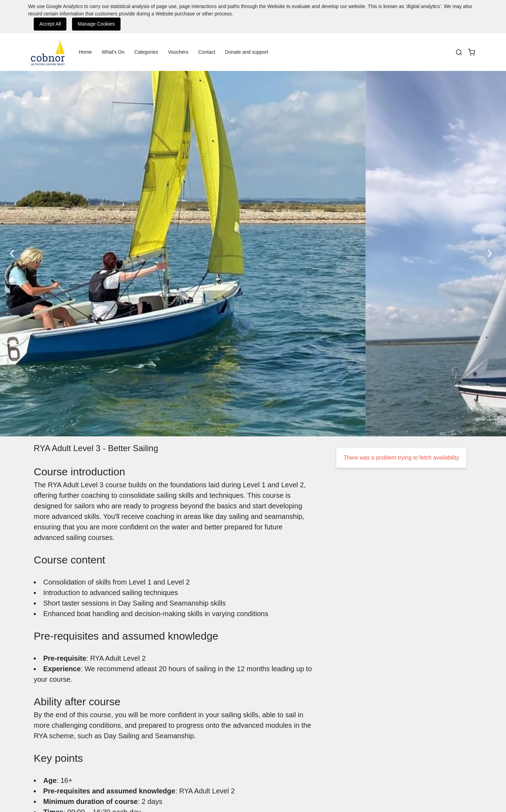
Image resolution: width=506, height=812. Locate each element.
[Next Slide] (492, 253)
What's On (113, 52)
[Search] (459, 52)
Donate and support (247, 52)
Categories (146, 52)
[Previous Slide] (14, 253)
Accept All (50, 24)
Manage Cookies (96, 24)
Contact (207, 52)
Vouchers (178, 52)
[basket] (472, 52)
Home (85, 52)
